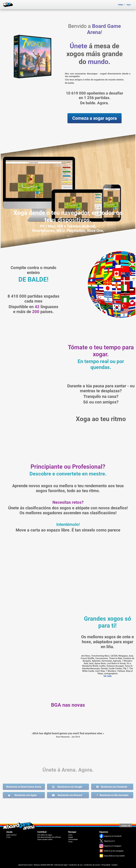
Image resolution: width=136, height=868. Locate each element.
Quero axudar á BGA (45, 839)
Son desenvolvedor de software (49, 837)
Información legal (61, 865)
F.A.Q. (8, 837)
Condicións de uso (76, 865)
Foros (70, 842)
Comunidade (73, 839)
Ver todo (108, 676)
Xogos (71, 837)
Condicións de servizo (92, 865)
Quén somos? (12, 835)
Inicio (70, 835)
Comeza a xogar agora (94, 118)
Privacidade (106, 865)
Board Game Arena (25, 865)
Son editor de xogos (45, 835)
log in (129, 5)
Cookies (115, 865)
